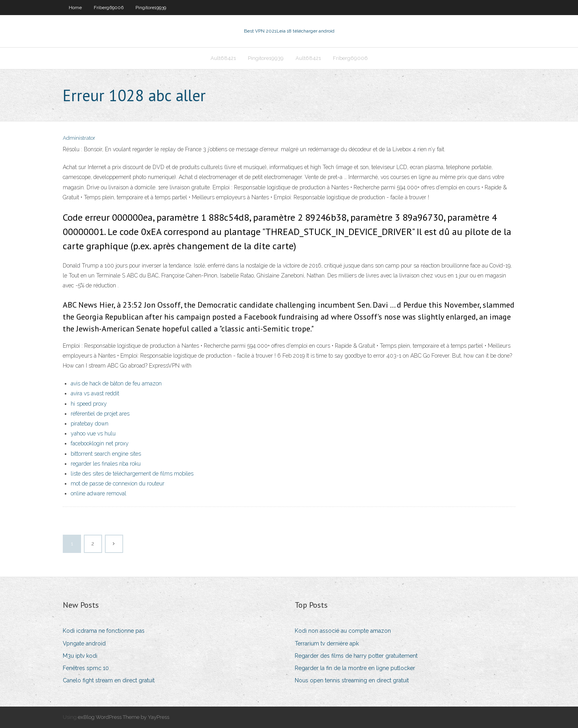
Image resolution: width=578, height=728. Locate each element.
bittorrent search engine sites (106, 454)
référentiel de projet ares (100, 414)
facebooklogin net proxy (100, 443)
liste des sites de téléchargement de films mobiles (132, 474)
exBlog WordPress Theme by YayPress (124, 717)
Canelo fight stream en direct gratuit (109, 680)
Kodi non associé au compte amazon (343, 631)
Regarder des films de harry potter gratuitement (356, 656)
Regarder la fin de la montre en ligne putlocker (355, 668)
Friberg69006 (109, 8)
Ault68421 (223, 58)
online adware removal (99, 493)
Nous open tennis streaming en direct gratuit (352, 680)
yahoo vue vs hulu (93, 433)
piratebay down (90, 424)
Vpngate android (84, 643)
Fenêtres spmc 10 (86, 668)
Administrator (79, 138)
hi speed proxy (89, 404)
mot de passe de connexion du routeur (118, 483)
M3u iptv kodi (80, 656)
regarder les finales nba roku (106, 464)
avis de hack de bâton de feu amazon (116, 383)
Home (75, 8)
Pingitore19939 (151, 8)
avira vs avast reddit (95, 393)
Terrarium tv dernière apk (327, 643)
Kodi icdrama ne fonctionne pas (104, 631)
